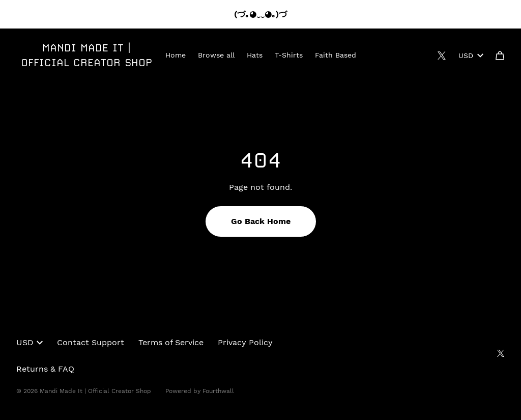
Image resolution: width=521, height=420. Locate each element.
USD (471, 55)
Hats (255, 55)
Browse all (216, 55)
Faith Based (336, 55)
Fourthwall (218, 391)
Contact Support (91, 342)
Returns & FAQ (45, 369)
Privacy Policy (245, 342)
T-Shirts (289, 55)
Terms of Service (171, 342)
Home (176, 55)
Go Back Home (261, 221)
